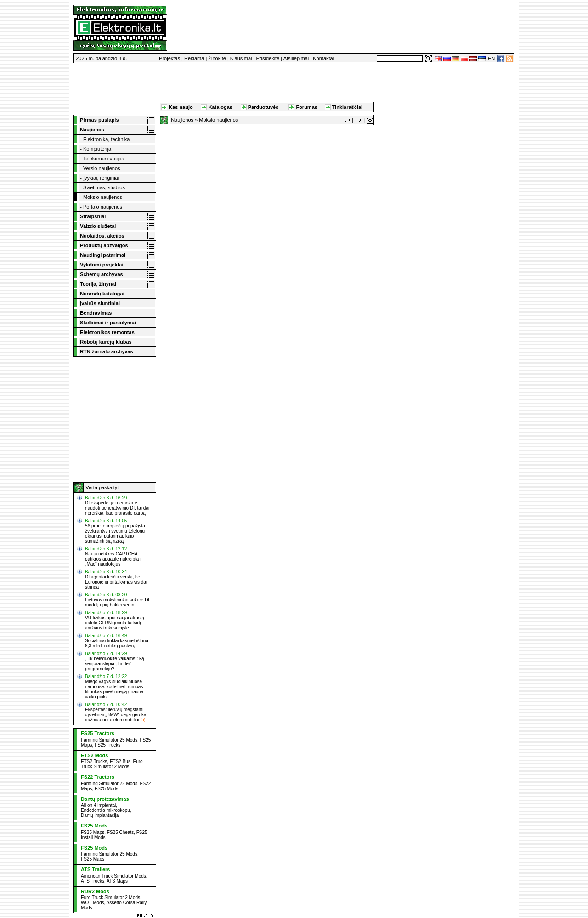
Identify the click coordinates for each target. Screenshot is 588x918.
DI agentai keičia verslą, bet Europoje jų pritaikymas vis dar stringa (116, 582)
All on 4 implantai (98, 805)
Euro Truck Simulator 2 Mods (112, 764)
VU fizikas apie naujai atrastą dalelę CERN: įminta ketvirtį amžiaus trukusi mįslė (115, 623)
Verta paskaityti (103, 487)
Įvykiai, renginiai (101, 178)
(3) (143, 720)
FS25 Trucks (107, 745)
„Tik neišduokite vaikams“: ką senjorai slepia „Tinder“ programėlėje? (115, 664)
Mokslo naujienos (103, 197)
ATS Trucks (93, 881)
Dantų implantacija (100, 815)
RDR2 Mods (95, 891)
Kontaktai (323, 58)
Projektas (170, 58)
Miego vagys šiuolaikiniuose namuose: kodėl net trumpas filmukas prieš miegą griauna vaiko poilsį (114, 689)
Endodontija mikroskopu (105, 810)
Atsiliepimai (296, 58)
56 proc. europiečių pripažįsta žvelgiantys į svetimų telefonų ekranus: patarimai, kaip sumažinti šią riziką (115, 533)
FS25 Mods (106, 789)
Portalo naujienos (103, 207)
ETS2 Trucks (94, 762)
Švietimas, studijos (104, 187)
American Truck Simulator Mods (113, 876)
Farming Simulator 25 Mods (109, 740)
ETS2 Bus (120, 762)
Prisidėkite (268, 58)
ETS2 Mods (94, 755)
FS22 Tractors (98, 777)
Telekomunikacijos (104, 159)
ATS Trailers (95, 869)
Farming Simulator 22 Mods (109, 784)
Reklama (194, 58)
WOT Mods (92, 903)
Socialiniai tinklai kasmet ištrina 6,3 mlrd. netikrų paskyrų (117, 643)
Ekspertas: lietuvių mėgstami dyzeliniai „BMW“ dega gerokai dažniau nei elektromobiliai (116, 715)
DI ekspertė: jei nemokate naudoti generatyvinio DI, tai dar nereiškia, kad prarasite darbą (117, 508)
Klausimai (241, 58)
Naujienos (182, 120)
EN (491, 58)
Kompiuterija (97, 149)
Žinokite (217, 58)
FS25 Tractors (98, 733)
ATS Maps (117, 881)
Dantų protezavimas (105, 799)
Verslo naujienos (102, 168)
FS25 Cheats (120, 832)
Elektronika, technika (107, 139)
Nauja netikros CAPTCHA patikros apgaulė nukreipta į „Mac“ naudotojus (113, 559)
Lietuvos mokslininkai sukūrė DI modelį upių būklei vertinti (117, 602)
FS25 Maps (93, 832)
